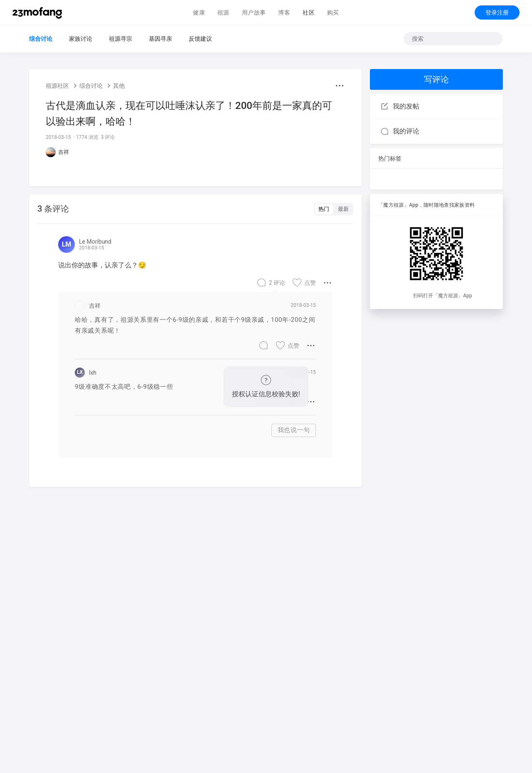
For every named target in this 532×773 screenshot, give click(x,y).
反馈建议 (200, 39)
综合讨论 (41, 39)
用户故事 (254, 12)
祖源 (223, 12)
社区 (309, 12)
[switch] (334, 209)
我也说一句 (294, 430)
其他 (119, 86)
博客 (284, 12)
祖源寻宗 (121, 39)
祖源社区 (57, 86)
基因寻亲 (160, 39)
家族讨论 (81, 39)
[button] (340, 86)
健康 (199, 12)
